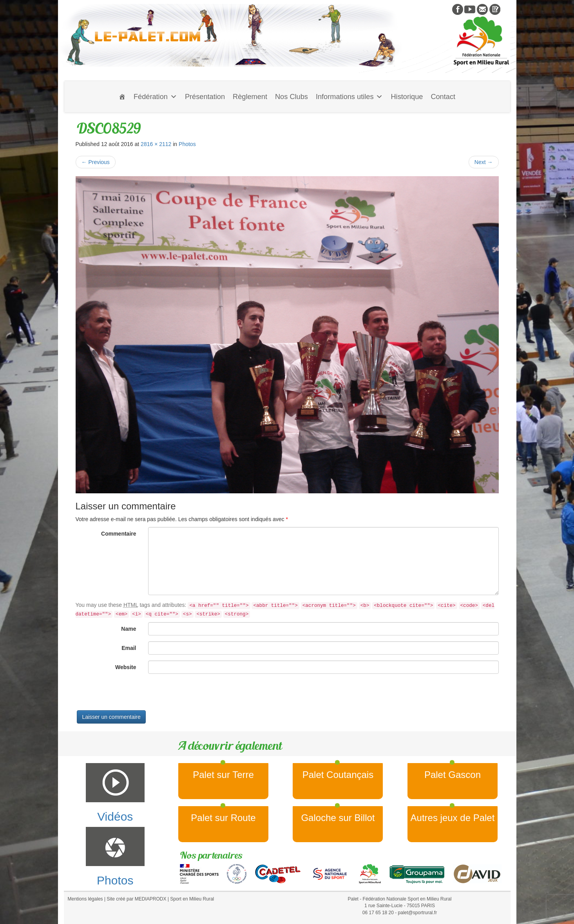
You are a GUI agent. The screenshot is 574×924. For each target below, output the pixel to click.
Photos (187, 144)
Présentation (205, 97)
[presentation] (135, 695)
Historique (407, 97)
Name (129, 629)
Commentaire (119, 534)
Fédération (155, 97)
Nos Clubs (292, 97)
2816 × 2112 (156, 144)
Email (129, 648)
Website (126, 667)
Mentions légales (85, 899)
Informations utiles (349, 97)
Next (484, 162)
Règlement (250, 97)
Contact (443, 97)
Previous (96, 162)
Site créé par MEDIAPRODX (136, 899)
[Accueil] (122, 97)
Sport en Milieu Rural (192, 899)
